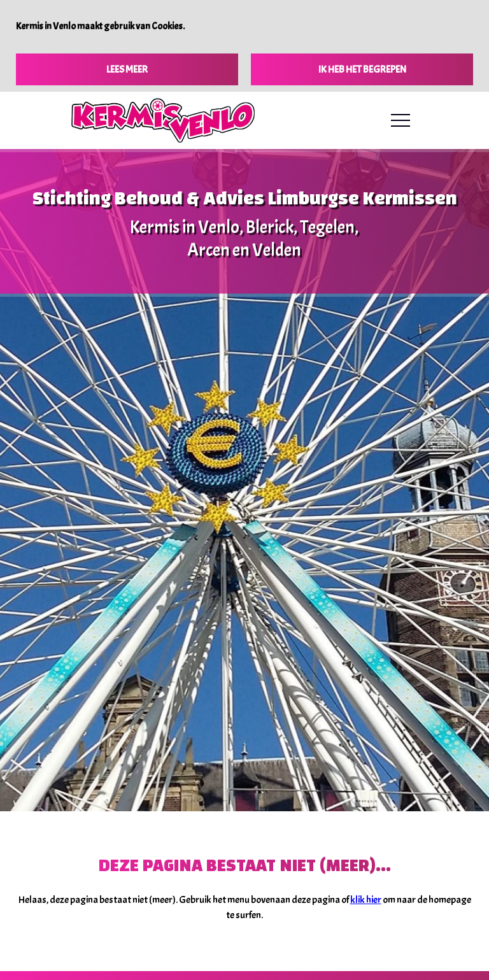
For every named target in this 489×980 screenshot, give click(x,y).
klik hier (366, 900)
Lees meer (127, 69)
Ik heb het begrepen (362, 69)
